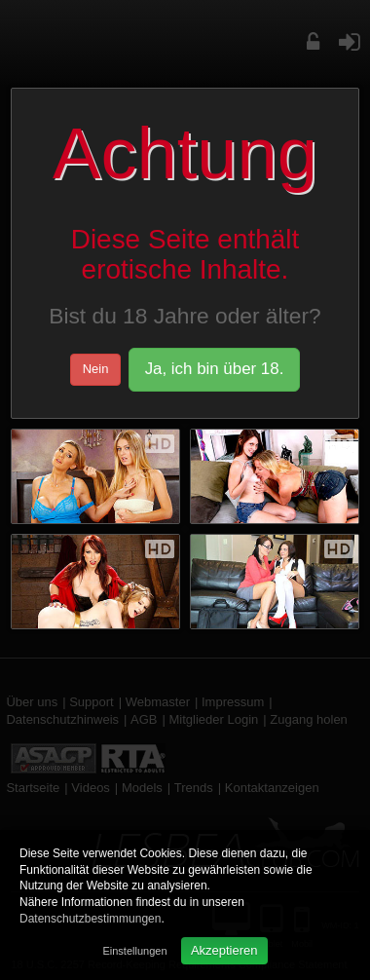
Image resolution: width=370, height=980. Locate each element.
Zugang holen (309, 719)
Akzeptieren (224, 950)
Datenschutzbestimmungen (90, 919)
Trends (194, 788)
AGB (144, 719)
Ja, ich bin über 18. (215, 369)
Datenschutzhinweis (62, 719)
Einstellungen (134, 951)
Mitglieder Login (214, 719)
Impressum (233, 702)
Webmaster (158, 702)
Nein (96, 369)
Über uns (32, 702)
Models (142, 788)
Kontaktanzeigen (272, 788)
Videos (91, 788)
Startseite (33, 788)
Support (92, 702)
